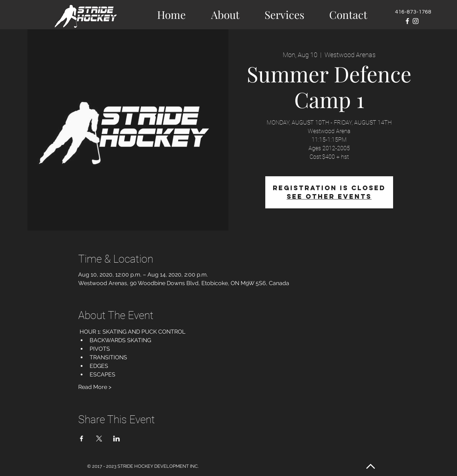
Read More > (95, 387)
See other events (329, 196)
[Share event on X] (99, 439)
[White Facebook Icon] (407, 21)
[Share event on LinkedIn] (117, 439)
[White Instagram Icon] (416, 21)
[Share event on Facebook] (82, 439)
